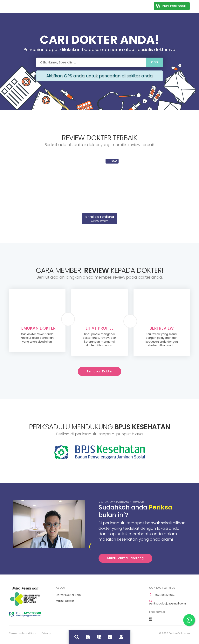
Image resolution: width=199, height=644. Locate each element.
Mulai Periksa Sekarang (125, 558)
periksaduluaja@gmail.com (167, 602)
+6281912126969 (162, 595)
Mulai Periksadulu (172, 6)
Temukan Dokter (99, 371)
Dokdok (25, 5)
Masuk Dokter (65, 601)
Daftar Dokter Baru (68, 595)
